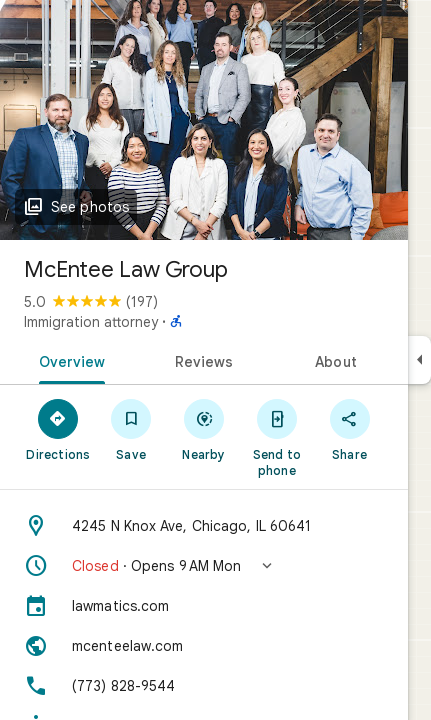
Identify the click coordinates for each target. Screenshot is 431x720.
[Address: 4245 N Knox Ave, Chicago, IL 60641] (204, 526)
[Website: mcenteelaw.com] (204, 646)
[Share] (349, 429)
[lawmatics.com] (204, 606)
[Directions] (58, 429)
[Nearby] (204, 429)
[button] (204, 566)
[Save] (131, 429)
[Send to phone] (276, 437)
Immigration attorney (91, 322)
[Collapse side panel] (419, 360)
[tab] (68, 360)
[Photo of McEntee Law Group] (204, 120)
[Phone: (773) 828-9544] (204, 686)
